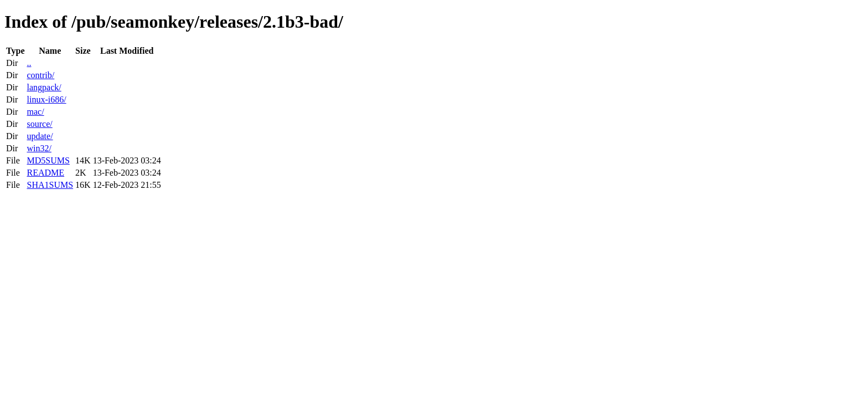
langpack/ (44, 87)
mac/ (35, 112)
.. (29, 63)
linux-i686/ (46, 99)
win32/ (39, 148)
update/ (40, 136)
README (45, 173)
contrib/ (40, 75)
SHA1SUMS (50, 185)
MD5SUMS (48, 160)
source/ (39, 124)
